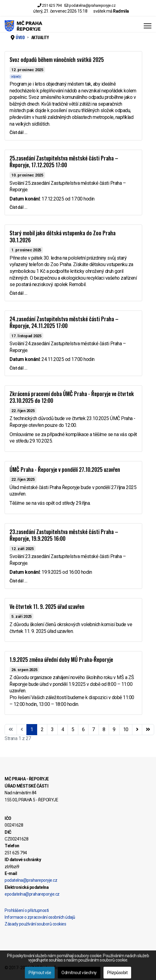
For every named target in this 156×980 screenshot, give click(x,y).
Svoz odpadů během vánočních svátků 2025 (57, 59)
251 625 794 (52, 5)
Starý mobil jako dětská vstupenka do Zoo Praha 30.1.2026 (62, 236)
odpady (16, 77)
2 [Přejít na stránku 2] (42, 729)
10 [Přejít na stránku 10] (126, 729)
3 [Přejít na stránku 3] (52, 729)
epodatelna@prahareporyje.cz (32, 894)
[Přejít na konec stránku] (148, 730)
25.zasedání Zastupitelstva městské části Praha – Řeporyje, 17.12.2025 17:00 (64, 162)
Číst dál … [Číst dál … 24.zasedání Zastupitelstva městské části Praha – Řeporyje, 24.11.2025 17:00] (18, 368)
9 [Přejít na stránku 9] (114, 729)
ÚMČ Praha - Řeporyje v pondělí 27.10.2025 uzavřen (65, 469)
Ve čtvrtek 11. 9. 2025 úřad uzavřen (47, 606)
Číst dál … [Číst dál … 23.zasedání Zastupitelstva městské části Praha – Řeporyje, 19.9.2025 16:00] (18, 581)
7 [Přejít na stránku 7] (94, 729)
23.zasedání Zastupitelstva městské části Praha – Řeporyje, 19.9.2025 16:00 (64, 535)
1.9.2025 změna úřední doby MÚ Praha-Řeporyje (61, 659)
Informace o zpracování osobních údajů (40, 917)
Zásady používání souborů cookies (35, 924)
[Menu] (148, 26)
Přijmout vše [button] (40, 973)
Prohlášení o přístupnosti (27, 910)
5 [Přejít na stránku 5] (73, 729)
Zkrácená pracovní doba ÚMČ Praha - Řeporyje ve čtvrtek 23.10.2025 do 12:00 (72, 397)
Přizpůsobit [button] (117, 973)
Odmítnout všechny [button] (79, 973)
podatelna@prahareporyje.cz (92, 5)
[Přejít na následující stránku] (137, 730)
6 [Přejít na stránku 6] (83, 729)
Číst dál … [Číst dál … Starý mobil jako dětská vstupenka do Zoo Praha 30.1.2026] (18, 293)
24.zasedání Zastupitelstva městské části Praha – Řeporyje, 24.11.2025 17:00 (64, 322)
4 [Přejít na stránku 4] (63, 729)
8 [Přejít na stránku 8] (104, 729)
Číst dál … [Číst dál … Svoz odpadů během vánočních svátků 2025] (18, 132)
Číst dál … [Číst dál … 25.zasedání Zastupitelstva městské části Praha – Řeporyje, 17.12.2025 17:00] (18, 207)
